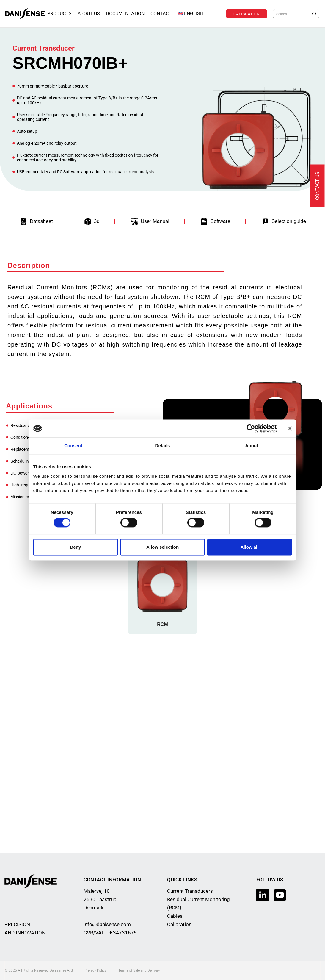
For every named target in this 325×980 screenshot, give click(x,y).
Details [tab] (163, 445)
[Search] (314, 14)
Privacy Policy (96, 970)
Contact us (317, 186)
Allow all (250, 547)
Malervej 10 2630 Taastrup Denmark (100, 899)
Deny (76, 547)
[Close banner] (290, 428)
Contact (161, 14)
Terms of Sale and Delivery (139, 970)
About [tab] (252, 445)
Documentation (125, 14)
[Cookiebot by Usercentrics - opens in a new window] (251, 428)
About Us (89, 14)
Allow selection (162, 547)
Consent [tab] (73, 445)
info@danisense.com (107, 924)
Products (59, 14)
